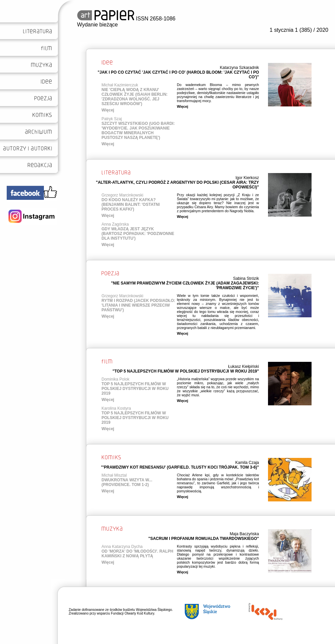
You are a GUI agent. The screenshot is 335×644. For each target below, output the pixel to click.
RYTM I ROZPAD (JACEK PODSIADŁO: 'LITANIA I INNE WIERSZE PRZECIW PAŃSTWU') (138, 305)
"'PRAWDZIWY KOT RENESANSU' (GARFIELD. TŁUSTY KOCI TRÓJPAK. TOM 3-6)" (180, 467)
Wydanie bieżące (97, 25)
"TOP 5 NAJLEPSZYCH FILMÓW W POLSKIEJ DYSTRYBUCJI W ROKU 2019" (186, 371)
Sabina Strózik (246, 278)
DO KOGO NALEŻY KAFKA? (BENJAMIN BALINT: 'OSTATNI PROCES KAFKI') (131, 205)
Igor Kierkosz (247, 178)
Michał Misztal (114, 475)
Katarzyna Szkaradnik (239, 68)
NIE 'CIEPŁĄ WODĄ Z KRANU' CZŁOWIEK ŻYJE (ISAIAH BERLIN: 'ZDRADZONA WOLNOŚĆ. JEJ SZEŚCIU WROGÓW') (135, 97)
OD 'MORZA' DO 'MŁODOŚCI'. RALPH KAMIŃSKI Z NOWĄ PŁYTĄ (137, 554)
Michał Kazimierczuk (120, 85)
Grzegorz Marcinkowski (122, 195)
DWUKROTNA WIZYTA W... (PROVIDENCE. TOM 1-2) (127, 482)
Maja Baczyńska (244, 534)
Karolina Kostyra (116, 408)
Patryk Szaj (112, 119)
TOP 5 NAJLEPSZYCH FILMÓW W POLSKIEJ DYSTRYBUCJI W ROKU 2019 (135, 389)
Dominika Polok (115, 379)
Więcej (108, 110)
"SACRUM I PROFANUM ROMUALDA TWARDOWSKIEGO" (204, 539)
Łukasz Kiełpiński (244, 367)
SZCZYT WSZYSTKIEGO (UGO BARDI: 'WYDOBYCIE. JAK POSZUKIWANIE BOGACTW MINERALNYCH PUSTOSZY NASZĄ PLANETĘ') (138, 131)
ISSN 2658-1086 (126, 19)
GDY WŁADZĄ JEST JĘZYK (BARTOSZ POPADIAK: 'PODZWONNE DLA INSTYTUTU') (138, 234)
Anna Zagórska (115, 224)
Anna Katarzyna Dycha (122, 547)
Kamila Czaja (247, 463)
